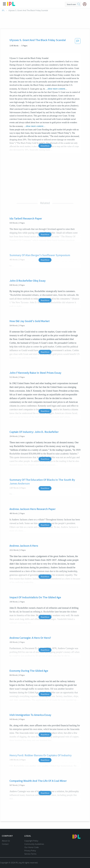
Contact (5, 844)
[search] (79, 4)
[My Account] (86, 4)
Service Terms (30, 854)
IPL (3, 10)
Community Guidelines (34, 844)
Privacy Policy (30, 851)
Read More (45, 234)
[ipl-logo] (11, 5)
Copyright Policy (31, 841)
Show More (45, 146)
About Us (6, 841)
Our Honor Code (32, 847)
